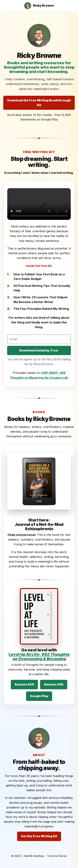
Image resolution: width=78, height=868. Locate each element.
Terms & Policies (57, 856)
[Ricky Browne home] (39, 6)
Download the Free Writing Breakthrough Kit (39, 103)
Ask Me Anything (34, 856)
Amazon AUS (24, 684)
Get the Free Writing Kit (39, 836)
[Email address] (39, 339)
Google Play (39, 696)
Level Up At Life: (39, 657)
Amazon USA (54, 684)
